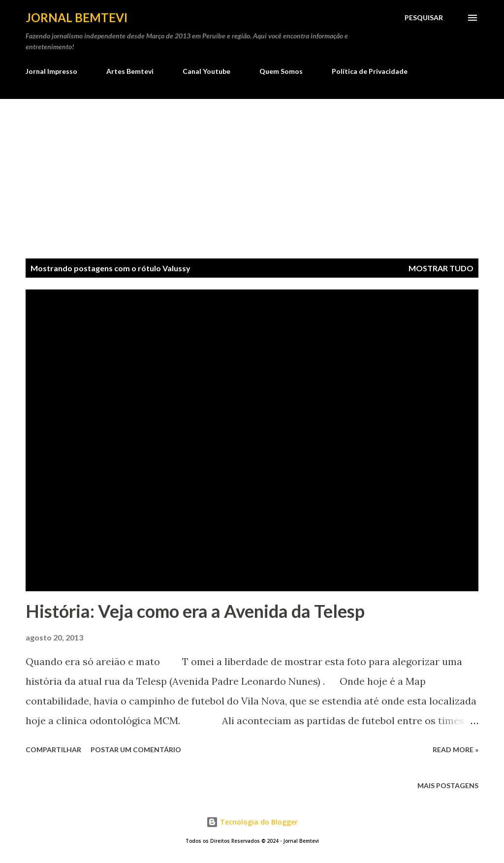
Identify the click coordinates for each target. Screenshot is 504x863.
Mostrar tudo (441, 268)
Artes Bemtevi (130, 71)
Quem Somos (281, 71)
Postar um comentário (136, 750)
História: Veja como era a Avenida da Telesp (195, 611)
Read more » (456, 750)
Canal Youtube (206, 71)
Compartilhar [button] (53, 750)
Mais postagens (448, 785)
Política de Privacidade (370, 71)
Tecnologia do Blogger (252, 822)
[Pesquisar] (424, 18)
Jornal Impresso (51, 71)
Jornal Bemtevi (77, 17)
